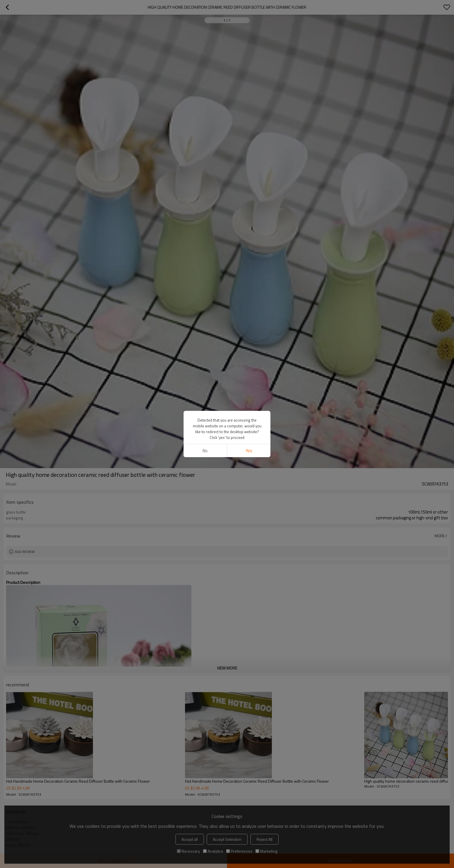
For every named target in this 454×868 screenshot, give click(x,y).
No (205, 451)
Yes (249, 451)
